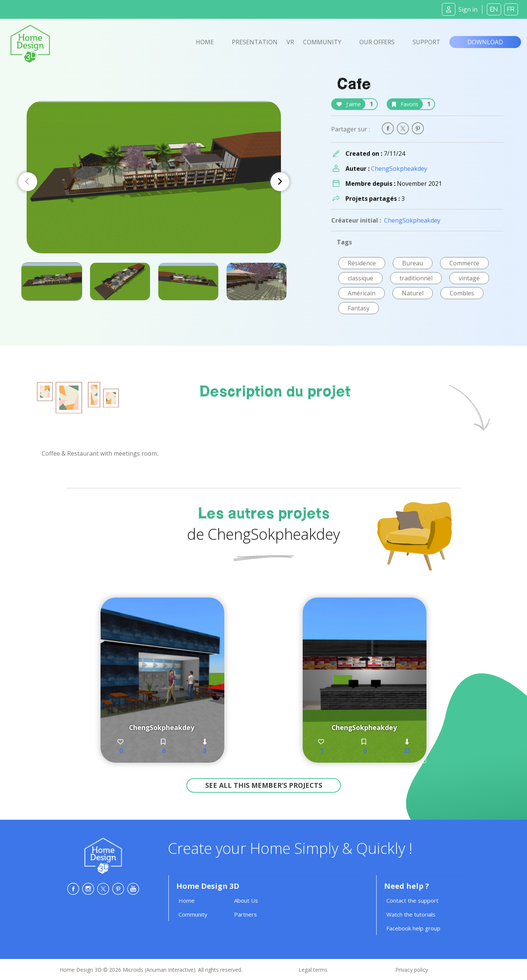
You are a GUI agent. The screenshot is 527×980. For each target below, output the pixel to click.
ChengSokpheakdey (399, 169)
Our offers (377, 42)
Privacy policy (412, 970)
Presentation (255, 42)
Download (485, 42)
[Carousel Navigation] (154, 182)
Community (322, 42)
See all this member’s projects (264, 785)
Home (205, 42)
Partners (245, 914)
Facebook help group (413, 928)
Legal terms (313, 970)
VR (290, 42)
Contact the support (412, 900)
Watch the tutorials (411, 914)
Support (426, 42)
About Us (246, 900)
